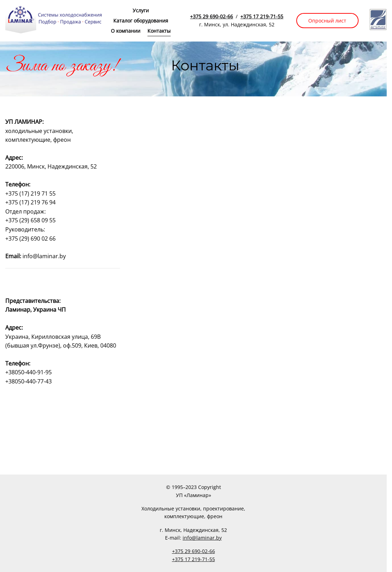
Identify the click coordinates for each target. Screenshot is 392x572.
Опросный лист (327, 21)
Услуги (141, 10)
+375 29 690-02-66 (211, 16)
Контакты (159, 31)
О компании (126, 31)
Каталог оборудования (141, 21)
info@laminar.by (202, 538)
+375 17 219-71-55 (262, 16)
